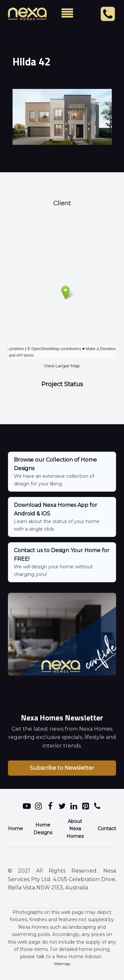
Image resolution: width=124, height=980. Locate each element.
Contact (107, 829)
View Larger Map (62, 366)
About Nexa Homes (75, 829)
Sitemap (62, 964)
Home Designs (43, 829)
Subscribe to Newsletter (62, 768)
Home (15, 829)
